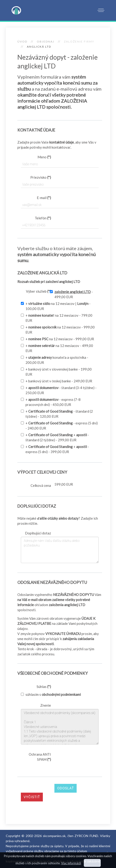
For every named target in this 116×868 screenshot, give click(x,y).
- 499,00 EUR (71, 294)
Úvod (22, 41)
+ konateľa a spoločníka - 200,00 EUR (55, 360)
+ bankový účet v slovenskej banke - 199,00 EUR (56, 372)
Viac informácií (71, 863)
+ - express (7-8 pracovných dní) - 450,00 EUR (51, 402)
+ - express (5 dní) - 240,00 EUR (59, 426)
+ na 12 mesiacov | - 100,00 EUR (56, 306)
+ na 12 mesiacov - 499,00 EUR (57, 348)
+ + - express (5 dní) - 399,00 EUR (55, 449)
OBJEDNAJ (46, 41)
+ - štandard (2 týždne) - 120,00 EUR (57, 414)
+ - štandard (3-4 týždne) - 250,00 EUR (59, 390)
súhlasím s (51, 694)
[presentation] (56, 772)
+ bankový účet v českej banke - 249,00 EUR (56, 381)
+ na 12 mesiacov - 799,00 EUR (57, 318)
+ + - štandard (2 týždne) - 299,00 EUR (55, 437)
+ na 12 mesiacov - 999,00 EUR (58, 330)
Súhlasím (92, 863)
